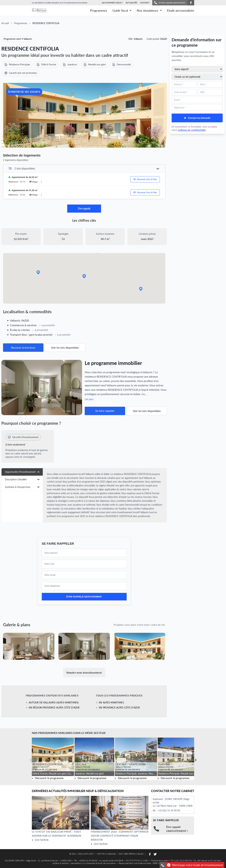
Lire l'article (40, 840)
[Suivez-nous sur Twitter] (155, 854)
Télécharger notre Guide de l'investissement (195, 865)
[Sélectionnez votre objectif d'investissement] (197, 69)
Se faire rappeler (105, 411)
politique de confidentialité (192, 130)
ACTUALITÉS (132, 3)
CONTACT (145, 3)
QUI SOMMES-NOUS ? (112, 3)
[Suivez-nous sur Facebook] (191, 3)
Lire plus (89, 399)
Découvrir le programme (48, 778)
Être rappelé (84, 208)
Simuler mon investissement (84, 672)
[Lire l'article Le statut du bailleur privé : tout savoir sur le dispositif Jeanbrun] (61, 813)
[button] (141, 289)
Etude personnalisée (181, 10)
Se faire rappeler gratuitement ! (170, 3)
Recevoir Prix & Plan (145, 179)
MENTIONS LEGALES (106, 854)
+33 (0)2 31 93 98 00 (169, 810)
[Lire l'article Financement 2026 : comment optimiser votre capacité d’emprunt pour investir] (120, 813)
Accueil (5, 23)
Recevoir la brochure (23, 347)
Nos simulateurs (149, 10)
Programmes (99, 10)
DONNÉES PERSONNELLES (131, 854)
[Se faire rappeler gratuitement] (163, 865)
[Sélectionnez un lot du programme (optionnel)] (197, 77)
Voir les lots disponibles (65, 347)
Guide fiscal (122, 10)
